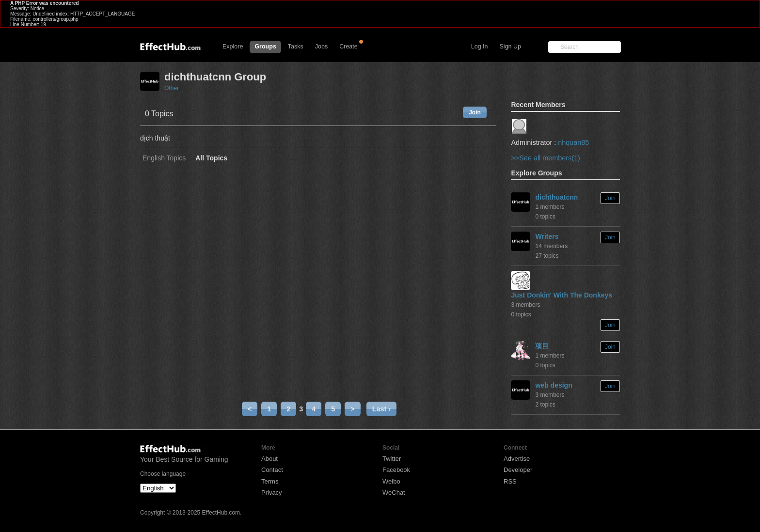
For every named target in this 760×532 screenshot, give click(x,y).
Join (475, 112)
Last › (381, 409)
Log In (480, 47)
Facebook (396, 470)
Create (348, 47)
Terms (270, 481)
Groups (265, 47)
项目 (542, 346)
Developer (518, 470)
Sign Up (510, 47)
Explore (233, 47)
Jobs (321, 47)
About (269, 459)
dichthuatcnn (556, 197)
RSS (510, 481)
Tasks (296, 47)
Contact (272, 470)
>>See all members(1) (545, 158)
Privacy (272, 493)
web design (554, 385)
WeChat (394, 493)
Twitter (392, 459)
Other (172, 88)
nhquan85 (573, 142)
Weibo (391, 481)
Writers (547, 236)
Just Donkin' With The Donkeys (562, 295)
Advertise (517, 459)
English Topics (164, 158)
